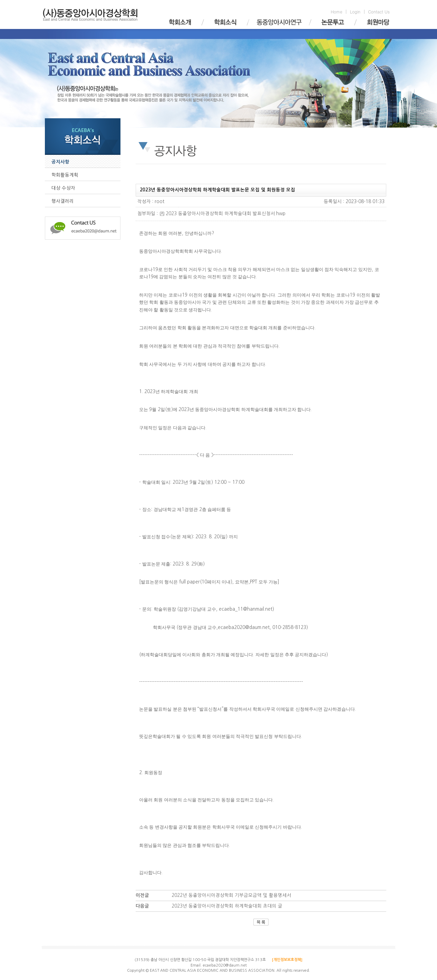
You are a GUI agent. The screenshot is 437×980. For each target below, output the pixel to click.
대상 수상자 (63, 188)
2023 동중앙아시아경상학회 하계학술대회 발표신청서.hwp (223, 214)
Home (337, 12)
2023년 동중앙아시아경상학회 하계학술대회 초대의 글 (227, 906)
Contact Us (379, 12)
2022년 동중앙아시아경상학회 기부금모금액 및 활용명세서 (231, 895)
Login (355, 12)
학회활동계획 (65, 175)
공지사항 (60, 162)
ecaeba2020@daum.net (225, 965)
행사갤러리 (63, 201)
